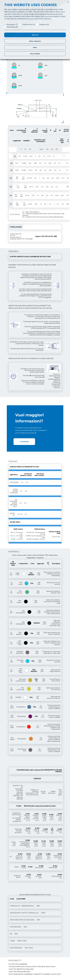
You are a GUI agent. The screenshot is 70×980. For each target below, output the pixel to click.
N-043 (11, 633)
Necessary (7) (12, 24)
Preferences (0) (29, 24)
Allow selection (35, 41)
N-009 (12, 583)
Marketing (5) (12, 27)
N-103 (11, 643)
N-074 (11, 697)
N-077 (11, 652)
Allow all (35, 35)
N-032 (11, 602)
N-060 (12, 661)
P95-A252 (12, 707)
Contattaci (24, 442)
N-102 (11, 680)
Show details (35, 54)
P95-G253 (12, 750)
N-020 (11, 574)
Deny (35, 47)
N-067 (11, 671)
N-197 (11, 623)
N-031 (11, 592)
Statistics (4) (44, 24)
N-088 (11, 689)
